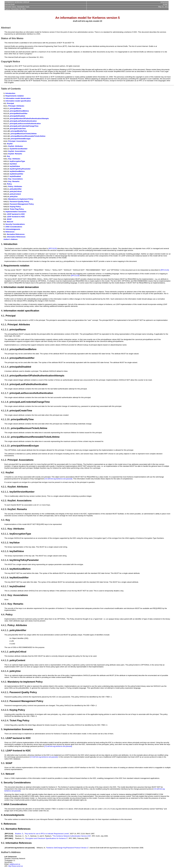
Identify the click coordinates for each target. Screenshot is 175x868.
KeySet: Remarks (15, 154)
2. (2, 266)
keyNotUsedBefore (17, 171)
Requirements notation (15, 96)
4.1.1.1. (5, 329)
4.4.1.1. (5, 630)
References (10, 232)
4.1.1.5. (5, 376)
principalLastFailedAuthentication (23, 121)
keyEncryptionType (17, 161)
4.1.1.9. (5, 411)
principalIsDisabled (17, 116)
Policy (9, 184)
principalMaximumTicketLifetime (24, 134)
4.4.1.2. (5, 652)
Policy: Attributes (15, 186)
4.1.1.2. (5, 349)
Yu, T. (27, 836)
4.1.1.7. (5, 393)
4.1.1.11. (6, 428)
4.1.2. (4, 460)
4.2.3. (4, 509)
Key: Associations (15, 179)
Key (8, 156)
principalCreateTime (18, 129)
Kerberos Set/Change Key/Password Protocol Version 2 (67, 848)
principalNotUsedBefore (19, 111)
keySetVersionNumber (19, 149)
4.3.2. (4, 595)
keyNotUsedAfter (16, 174)
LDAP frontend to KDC (16, 217)
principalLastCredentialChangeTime (24, 126)
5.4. (3, 774)
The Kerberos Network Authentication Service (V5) (72, 836)
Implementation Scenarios (16, 212)
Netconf (10, 222)
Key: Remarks (14, 181)
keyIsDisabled (15, 176)
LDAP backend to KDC (16, 214)
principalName (15, 108)
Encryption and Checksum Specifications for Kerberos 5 (46, 838)
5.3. (3, 763)
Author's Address (11, 239)
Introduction (10, 93)
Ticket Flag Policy (17, 209)
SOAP (9, 219)
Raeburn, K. (20, 838)
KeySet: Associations (17, 151)
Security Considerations (15, 224)
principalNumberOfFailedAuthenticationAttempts (29, 118)
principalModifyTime (19, 131)
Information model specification (18, 101)
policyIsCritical (16, 191)
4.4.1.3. (5, 660)
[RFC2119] (165, 270)
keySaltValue (15, 166)
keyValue (13, 164)
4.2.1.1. (5, 492)
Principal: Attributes (16, 106)
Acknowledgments (13, 229)
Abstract (6, 28)
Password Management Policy (22, 204)
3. (2, 287)
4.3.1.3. (5, 551)
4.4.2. (4, 682)
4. (2, 311)
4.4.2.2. (5, 701)
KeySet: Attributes (16, 146)
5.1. (3, 738)
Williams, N (41, 848)
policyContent (15, 194)
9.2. (3, 843)
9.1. (3, 829)
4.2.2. (4, 501)
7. (2, 804)
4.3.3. (4, 604)
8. (2, 815)
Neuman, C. (20, 836)
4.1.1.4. (5, 367)
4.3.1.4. (5, 560)
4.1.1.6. (5, 384)
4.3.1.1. (5, 534)
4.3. (3, 520)
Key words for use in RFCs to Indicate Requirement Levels (47, 834)
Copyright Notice (10, 61)
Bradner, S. (19, 834)
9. (2, 824)
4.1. (3, 316)
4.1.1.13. (6, 446)
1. (2, 244)
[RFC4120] (53, 248)
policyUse (14, 196)
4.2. (3, 472)
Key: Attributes (14, 159)
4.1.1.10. (6, 419)
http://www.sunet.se (16, 866)
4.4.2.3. (5, 710)
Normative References (16, 234)
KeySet (10, 144)
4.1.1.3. (5, 358)
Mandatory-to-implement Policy (21, 199)
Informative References (16, 237)
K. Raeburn (47, 836)
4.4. (3, 615)
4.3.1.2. (5, 543)
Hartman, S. (35, 836)
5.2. (3, 751)
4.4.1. (4, 625)
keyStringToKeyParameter (20, 169)
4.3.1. (4, 529)
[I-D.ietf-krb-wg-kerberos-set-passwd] (58, 479)
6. (2, 782)
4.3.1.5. (5, 569)
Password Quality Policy (19, 202)
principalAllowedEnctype (21, 139)
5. (2, 729)
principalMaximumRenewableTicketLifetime (28, 136)
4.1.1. (4, 324)
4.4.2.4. (5, 720)
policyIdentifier (16, 189)
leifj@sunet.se (15, 864)
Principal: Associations (17, 141)
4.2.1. (4, 487)
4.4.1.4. (5, 671)
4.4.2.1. (5, 692)
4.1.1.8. (5, 402)
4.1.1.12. (6, 437)
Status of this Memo (12, 38)
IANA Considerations (14, 227)
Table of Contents (11, 89)
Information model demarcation (18, 98)
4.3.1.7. (5, 586)
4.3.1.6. (5, 578)
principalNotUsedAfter (18, 113)
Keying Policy (15, 207)
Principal (10, 103)
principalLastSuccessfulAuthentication (25, 124)
